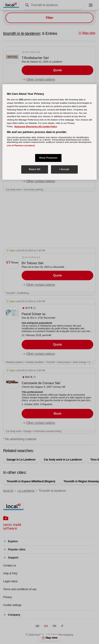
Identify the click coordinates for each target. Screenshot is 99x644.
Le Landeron (26, 491)
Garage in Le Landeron (21, 460)
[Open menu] (91, 5)
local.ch (8, 491)
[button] (49, 68)
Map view (50, 638)
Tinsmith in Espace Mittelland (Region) (31, 481)
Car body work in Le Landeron (63, 460)
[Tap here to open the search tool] (53, 5)
